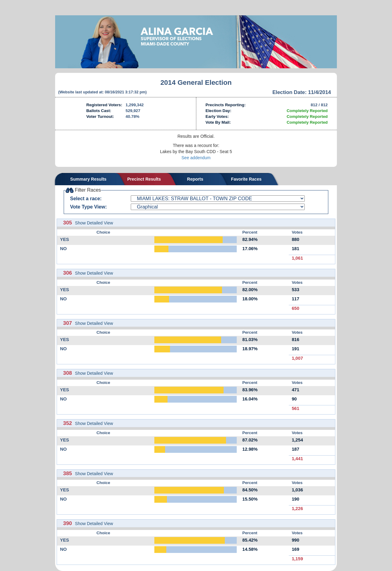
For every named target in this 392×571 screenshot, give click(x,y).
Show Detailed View (94, 223)
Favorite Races (246, 179)
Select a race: (86, 199)
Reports (195, 179)
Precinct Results (144, 179)
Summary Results (88, 179)
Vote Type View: (89, 207)
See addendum (196, 158)
